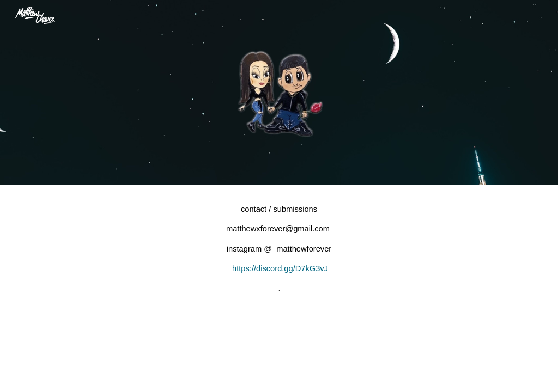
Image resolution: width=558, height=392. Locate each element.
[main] (279, 249)
